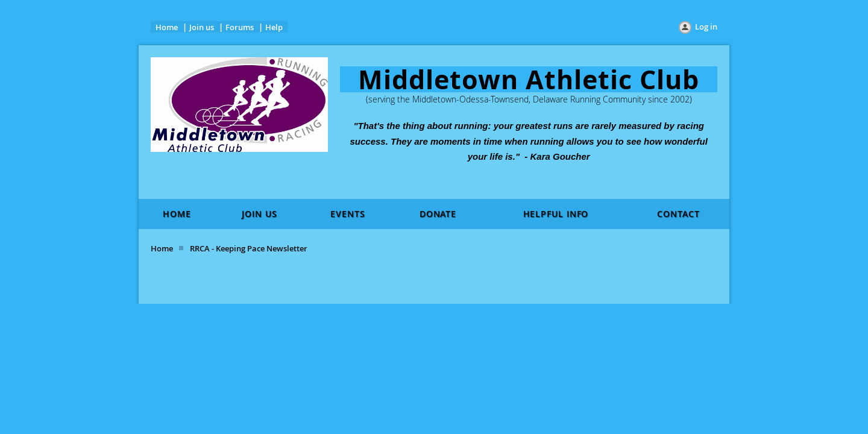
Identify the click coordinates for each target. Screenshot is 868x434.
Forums (240, 27)
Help (274, 27)
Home (167, 27)
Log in (706, 27)
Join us (202, 27)
